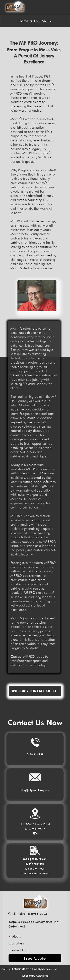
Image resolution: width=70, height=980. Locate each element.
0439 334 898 (35, 754)
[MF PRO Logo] (35, 902)
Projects (15, 936)
